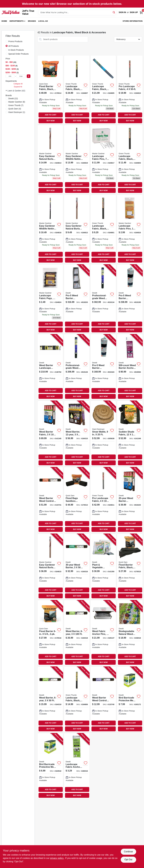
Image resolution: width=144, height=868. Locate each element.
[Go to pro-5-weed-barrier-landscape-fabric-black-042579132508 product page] (103, 367)
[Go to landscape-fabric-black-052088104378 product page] (77, 90)
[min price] (10, 76)
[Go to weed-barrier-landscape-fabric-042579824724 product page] (130, 500)
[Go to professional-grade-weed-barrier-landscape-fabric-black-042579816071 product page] (103, 299)
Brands (32, 21)
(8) (17, 102)
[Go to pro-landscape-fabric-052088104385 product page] (130, 90)
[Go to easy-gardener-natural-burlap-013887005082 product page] (50, 567)
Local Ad (43, 21)
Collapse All (18, 84)
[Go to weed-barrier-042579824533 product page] (77, 434)
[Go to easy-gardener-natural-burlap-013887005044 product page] (50, 160)
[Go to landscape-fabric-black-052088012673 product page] (103, 229)
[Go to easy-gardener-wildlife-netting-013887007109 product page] (50, 229)
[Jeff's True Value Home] (11, 13)
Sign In (122, 12)
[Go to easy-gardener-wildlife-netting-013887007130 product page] (77, 160)
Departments (17, 21)
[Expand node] (7, 91)
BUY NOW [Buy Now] (50, 121)
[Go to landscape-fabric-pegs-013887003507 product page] (50, 299)
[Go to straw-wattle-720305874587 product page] (103, 434)
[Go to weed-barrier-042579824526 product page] (77, 567)
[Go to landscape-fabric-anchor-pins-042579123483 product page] (77, 766)
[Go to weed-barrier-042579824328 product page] (50, 699)
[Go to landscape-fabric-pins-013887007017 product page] (130, 229)
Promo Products (15, 41)
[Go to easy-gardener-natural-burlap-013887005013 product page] (77, 229)
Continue (128, 852)
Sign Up (134, 12)
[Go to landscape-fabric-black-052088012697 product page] (103, 90)
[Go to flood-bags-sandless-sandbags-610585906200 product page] (77, 500)
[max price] (21, 76)
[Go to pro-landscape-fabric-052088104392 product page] (103, 500)
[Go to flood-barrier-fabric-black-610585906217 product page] (50, 90)
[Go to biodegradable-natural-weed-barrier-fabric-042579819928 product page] (130, 633)
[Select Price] (29, 76)
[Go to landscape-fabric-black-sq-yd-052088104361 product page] (77, 699)
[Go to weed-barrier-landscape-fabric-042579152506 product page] (50, 367)
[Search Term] (77, 12)
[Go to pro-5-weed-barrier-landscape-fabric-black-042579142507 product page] (130, 299)
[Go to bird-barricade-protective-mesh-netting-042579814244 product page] (50, 766)
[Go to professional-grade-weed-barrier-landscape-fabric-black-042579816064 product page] (77, 367)
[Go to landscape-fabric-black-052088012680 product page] (130, 160)
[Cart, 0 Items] (141, 12)
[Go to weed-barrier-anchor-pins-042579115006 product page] (130, 367)
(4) (15, 109)
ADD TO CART (51, 115)
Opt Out (128, 860)
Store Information (133, 21)
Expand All (18, 87)
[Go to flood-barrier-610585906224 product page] (50, 633)
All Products (14, 46)
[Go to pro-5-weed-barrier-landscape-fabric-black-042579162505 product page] (77, 299)
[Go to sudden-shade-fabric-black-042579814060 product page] (130, 434)
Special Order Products (19, 54)
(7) (16, 105)
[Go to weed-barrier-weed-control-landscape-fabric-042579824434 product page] (50, 500)
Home (4, 21)
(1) (17, 112)
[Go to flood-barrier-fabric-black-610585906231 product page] (130, 567)
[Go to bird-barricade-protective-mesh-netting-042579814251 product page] (130, 699)
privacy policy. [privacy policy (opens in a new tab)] (57, 858)
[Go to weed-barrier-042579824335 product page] (77, 633)
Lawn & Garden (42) (16, 91)
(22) (13, 98)
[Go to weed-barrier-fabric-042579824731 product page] (50, 434)
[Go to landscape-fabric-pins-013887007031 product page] (103, 160)
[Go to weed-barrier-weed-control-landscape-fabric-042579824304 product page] (103, 699)
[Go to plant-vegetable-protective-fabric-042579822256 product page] (103, 567)
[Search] (114, 12)
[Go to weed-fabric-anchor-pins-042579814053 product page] (103, 633)
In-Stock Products (16, 50)
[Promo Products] (7, 41)
